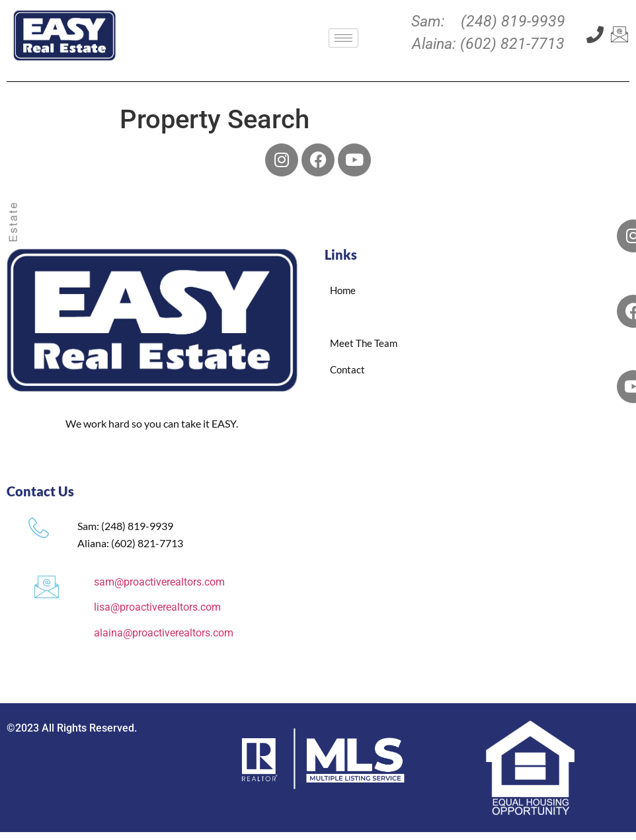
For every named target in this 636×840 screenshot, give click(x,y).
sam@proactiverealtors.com (159, 582)
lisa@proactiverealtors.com (157, 607)
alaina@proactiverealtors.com (164, 633)
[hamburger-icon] (343, 38)
